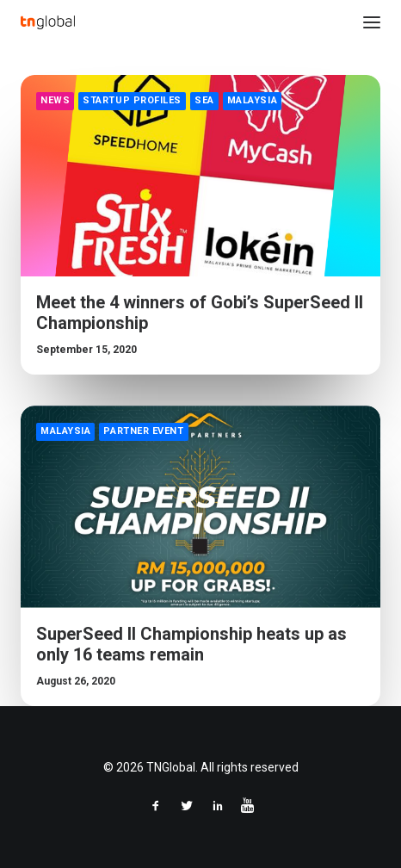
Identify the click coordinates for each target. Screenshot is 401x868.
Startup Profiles (132, 100)
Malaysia (252, 100)
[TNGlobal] (48, 22)
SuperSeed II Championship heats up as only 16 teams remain (191, 644)
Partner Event (143, 431)
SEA (204, 100)
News (55, 100)
